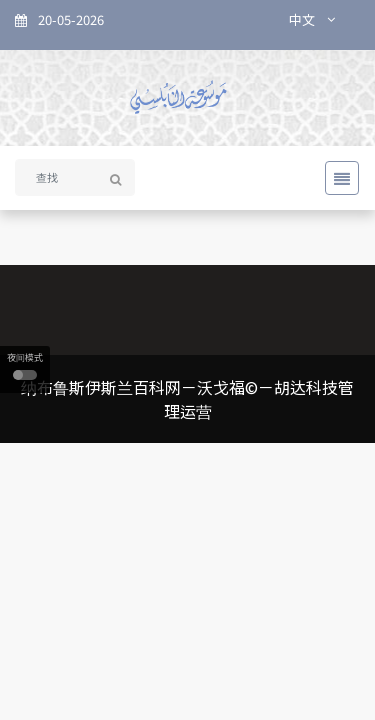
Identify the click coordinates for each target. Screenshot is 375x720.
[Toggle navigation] (336, 178)
